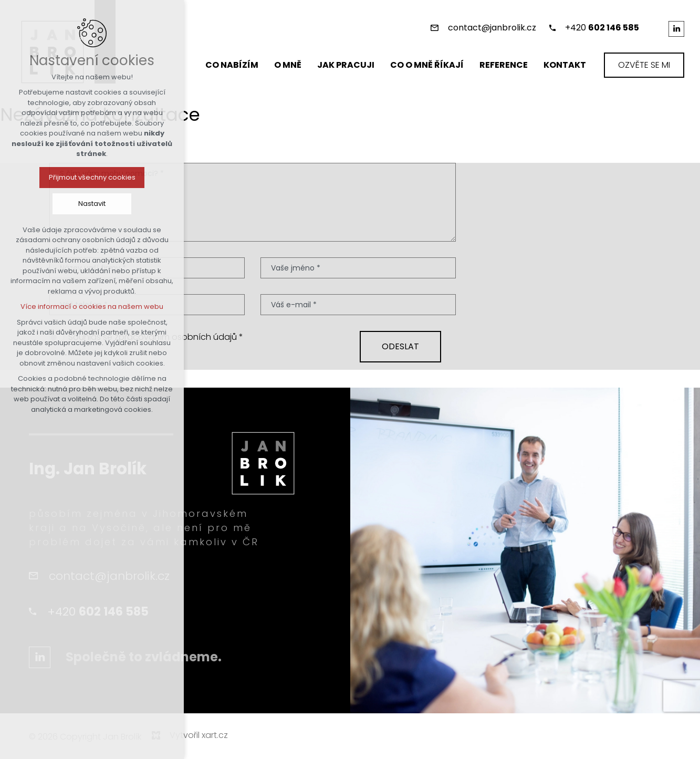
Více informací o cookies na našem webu (92, 306)
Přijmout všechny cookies (92, 177)
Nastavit (92, 204)
